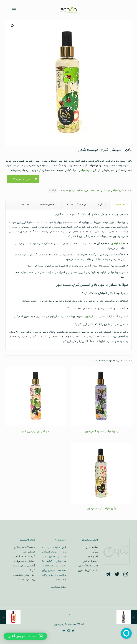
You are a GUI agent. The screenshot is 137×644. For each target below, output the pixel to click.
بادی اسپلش (85, 170)
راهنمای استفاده (48, 205)
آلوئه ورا (53, 190)
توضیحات (121, 205)
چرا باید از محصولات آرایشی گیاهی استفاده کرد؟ (23, 566)
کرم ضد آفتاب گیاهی (24, 557)
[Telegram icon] (64, 631)
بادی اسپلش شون (94, 316)
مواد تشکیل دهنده (76, 205)
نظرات (25, 205)
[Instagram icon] (69, 631)
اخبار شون (93, 557)
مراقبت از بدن (76, 190)
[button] (12, 26)
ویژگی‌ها (101, 205)
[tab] (121, 205)
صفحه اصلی (92, 547)
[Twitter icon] (73, 631)
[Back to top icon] (68, 615)
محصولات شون (92, 190)
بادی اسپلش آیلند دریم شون (101, 508)
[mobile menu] (14, 10)
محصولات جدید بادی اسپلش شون (24, 550)
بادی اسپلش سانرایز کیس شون (101, 431)
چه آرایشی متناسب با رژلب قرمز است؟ (24, 577)
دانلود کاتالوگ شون (88, 566)
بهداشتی (105, 190)
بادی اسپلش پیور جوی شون (36, 431)
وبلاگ (95, 552)
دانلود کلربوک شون (88, 570)
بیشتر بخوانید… (58, 587)
